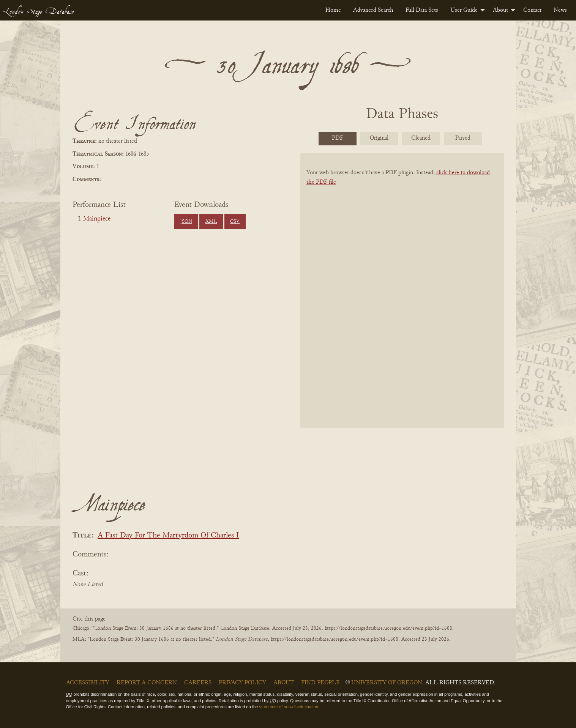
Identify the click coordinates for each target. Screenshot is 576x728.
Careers (198, 683)
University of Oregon (387, 683)
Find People (320, 683)
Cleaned (421, 138)
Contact (532, 10)
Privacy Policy (242, 683)
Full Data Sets (422, 10)
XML (211, 222)
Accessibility (88, 683)
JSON (186, 222)
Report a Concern (147, 683)
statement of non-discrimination (289, 707)
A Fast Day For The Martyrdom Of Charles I (168, 536)
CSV (235, 222)
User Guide (464, 10)
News (560, 10)
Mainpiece (97, 219)
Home (333, 10)
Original (379, 138)
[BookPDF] (402, 300)
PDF (338, 138)
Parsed (463, 138)
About (500, 10)
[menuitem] (333, 10)
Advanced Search (373, 10)
